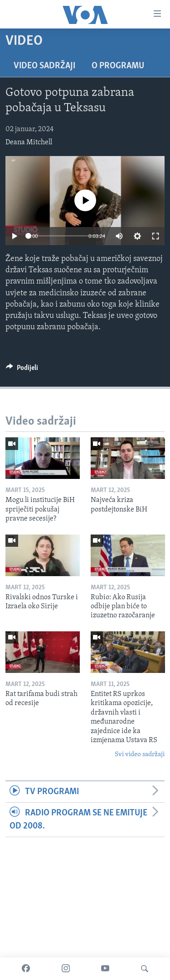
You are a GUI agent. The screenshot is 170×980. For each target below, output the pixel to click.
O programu (118, 66)
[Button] (22, 370)
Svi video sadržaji (140, 755)
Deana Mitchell (29, 142)
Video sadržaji (44, 66)
